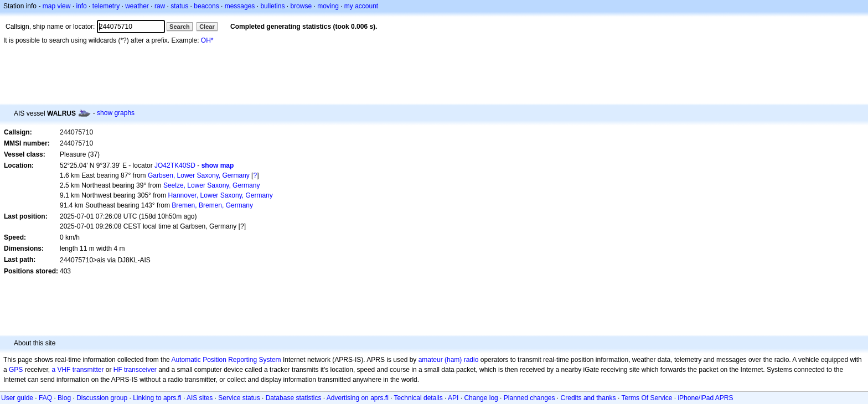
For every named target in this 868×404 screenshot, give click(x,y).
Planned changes (529, 398)
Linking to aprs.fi (157, 398)
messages (240, 6)
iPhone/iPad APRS (705, 398)
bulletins (272, 6)
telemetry (106, 6)
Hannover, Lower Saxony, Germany (221, 195)
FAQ (45, 398)
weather (137, 6)
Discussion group (102, 398)
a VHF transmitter (77, 370)
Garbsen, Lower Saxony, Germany (199, 175)
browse (301, 6)
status (179, 6)
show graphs (116, 113)
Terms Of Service (647, 398)
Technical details (418, 398)
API (453, 398)
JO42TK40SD (175, 165)
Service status (239, 398)
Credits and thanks (588, 398)
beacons (206, 6)
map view (57, 6)
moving (328, 6)
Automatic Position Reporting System (226, 360)
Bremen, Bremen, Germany (212, 205)
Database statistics (294, 398)
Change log (481, 398)
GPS (16, 370)
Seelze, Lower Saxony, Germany (212, 185)
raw (160, 6)
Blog (64, 398)
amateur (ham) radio (449, 360)
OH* (207, 40)
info (81, 6)
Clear (207, 27)
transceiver (140, 370)
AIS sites (200, 398)
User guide (17, 398)
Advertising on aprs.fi (358, 398)
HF (118, 370)
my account (361, 6)
